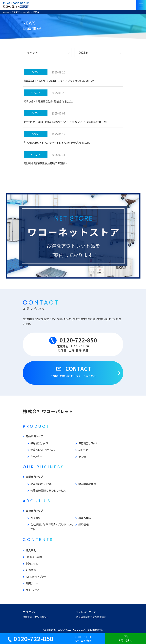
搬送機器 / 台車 (39, 443)
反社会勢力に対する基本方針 (91, 617)
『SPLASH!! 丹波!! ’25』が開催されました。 (48, 101)
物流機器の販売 (87, 484)
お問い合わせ (126, 638)
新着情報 (31, 570)
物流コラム (32, 564)
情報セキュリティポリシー (36, 617)
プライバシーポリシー (87, 612)
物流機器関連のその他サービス (48, 490)
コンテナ (83, 450)
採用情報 (83, 524)
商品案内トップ (34, 436)
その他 (82, 456)
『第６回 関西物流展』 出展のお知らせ (46, 163)
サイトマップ (32, 590)
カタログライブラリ (36, 577)
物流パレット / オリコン (43, 450)
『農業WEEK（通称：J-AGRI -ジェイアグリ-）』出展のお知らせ (59, 81)
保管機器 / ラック (88, 443)
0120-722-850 (31, 639)
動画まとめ (32, 583)
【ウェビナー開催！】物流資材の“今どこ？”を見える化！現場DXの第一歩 (65, 122)
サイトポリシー (30, 612)
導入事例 (31, 550)
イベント (36, 72)
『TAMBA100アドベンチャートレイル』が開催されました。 (57, 143)
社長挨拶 (36, 518)
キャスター (36, 456)
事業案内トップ (34, 477)
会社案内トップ (34, 511)
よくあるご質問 (34, 557)
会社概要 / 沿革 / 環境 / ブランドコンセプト (52, 527)
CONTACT (73, 371)
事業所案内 (85, 518)
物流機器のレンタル (41, 484)
